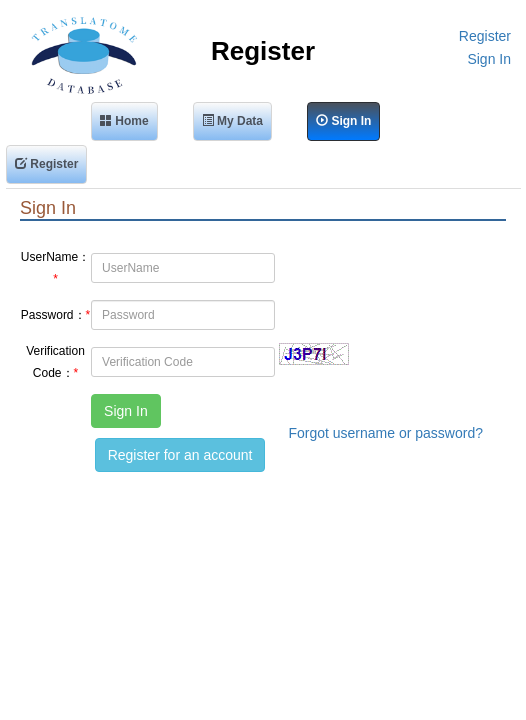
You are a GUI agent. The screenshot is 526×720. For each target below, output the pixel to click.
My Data (232, 121)
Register (485, 36)
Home (124, 121)
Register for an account (180, 455)
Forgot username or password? (385, 433)
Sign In (489, 59)
